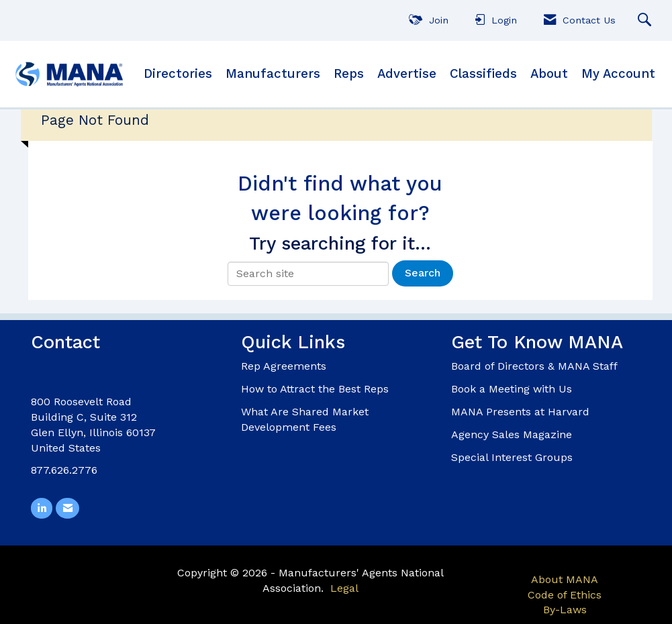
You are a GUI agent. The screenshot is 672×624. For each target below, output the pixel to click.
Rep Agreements (284, 366)
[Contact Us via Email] (67, 508)
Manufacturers (273, 74)
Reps (349, 74)
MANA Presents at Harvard (520, 412)
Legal (344, 587)
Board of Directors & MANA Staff (534, 366)
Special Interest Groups (512, 457)
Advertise (407, 74)
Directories (178, 74)
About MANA (565, 579)
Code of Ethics (565, 593)
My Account (618, 74)
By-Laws (565, 609)
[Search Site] (646, 20)
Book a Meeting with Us (512, 389)
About (549, 74)
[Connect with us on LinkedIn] (42, 508)
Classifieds (483, 74)
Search (423, 273)
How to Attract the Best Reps (315, 389)
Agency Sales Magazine (512, 434)
